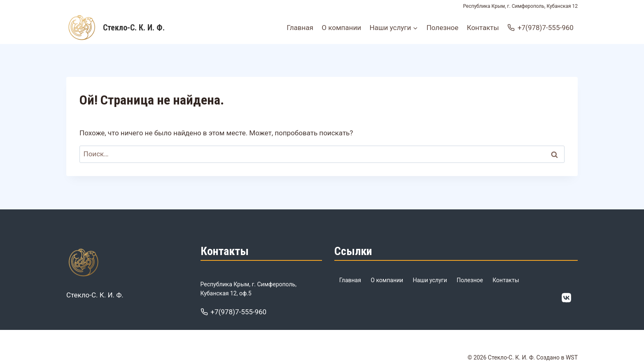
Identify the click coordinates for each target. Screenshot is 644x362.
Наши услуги (430, 280)
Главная (300, 28)
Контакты (483, 28)
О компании (341, 28)
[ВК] (567, 298)
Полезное (443, 28)
